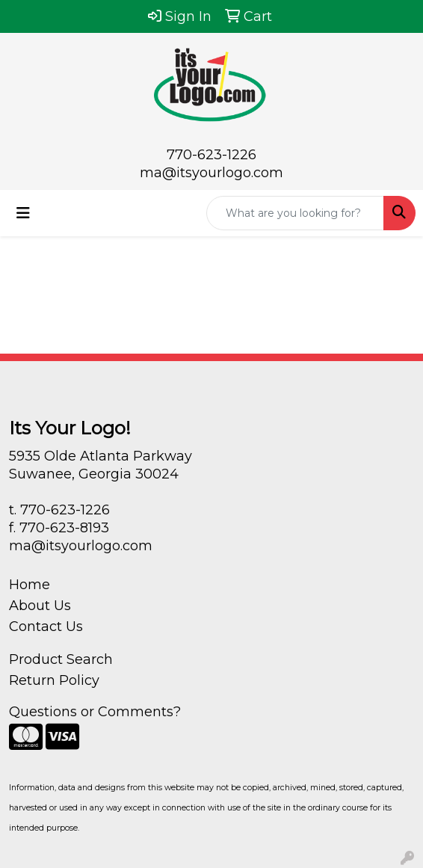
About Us (40, 606)
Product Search (61, 659)
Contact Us (46, 627)
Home (30, 585)
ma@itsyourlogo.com (211, 173)
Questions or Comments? (95, 712)
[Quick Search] (295, 213)
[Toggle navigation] (23, 213)
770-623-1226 (211, 155)
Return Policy (54, 680)
